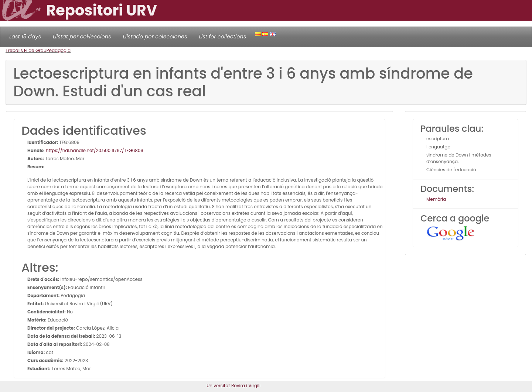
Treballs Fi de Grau (26, 50)
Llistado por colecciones (155, 37)
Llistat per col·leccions (82, 37)
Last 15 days (25, 37)
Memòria (436, 199)
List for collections (222, 37)
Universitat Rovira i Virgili (233, 386)
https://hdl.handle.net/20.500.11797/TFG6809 (95, 150)
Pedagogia (59, 50)
